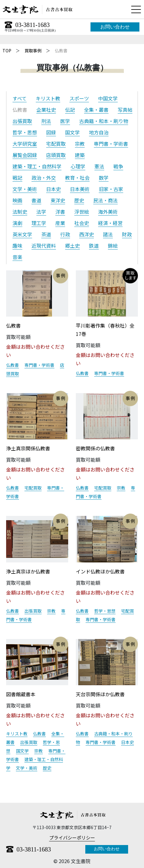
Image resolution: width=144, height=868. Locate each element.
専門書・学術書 (111, 144)
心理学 (78, 166)
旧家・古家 (111, 189)
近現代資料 (44, 246)
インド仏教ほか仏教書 (100, 571)
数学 (104, 178)
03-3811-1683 (33, 25)
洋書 (60, 212)
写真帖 (125, 110)
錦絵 (113, 246)
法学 (41, 212)
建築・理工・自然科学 (37, 166)
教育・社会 (77, 178)
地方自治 (99, 132)
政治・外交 (44, 178)
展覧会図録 (25, 155)
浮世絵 (82, 212)
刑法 (46, 121)
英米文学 (22, 234)
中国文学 (108, 98)
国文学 (72, 132)
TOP (7, 51)
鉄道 (94, 246)
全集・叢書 (96, 110)
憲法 (99, 166)
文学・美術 (25, 189)
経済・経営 (110, 223)
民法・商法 (105, 200)
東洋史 (58, 200)
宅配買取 (56, 144)
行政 (65, 234)
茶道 (46, 234)
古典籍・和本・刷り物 (104, 121)
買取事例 (33, 51)
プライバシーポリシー (72, 838)
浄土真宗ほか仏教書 (28, 571)
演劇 (17, 223)
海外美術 (108, 212)
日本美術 (80, 189)
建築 (80, 155)
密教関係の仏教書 (95, 448)
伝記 (70, 110)
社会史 (82, 223)
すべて (20, 98)
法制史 (20, 212)
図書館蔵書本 (21, 694)
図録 (51, 132)
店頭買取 (56, 155)
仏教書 (13, 325)
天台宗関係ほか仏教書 (100, 694)
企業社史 (46, 110)
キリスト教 (48, 98)
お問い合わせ (115, 27)
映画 (17, 200)
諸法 (108, 234)
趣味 (17, 246)
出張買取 (22, 121)
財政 (127, 234)
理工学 (39, 223)
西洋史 (87, 234)
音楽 (17, 257)
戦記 (17, 178)
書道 (36, 200)
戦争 (118, 166)
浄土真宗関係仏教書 (28, 448)
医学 (65, 121)
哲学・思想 (25, 132)
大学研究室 (25, 144)
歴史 (79, 200)
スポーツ (79, 98)
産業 (60, 223)
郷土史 (72, 246)
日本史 (54, 189)
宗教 (80, 144)
